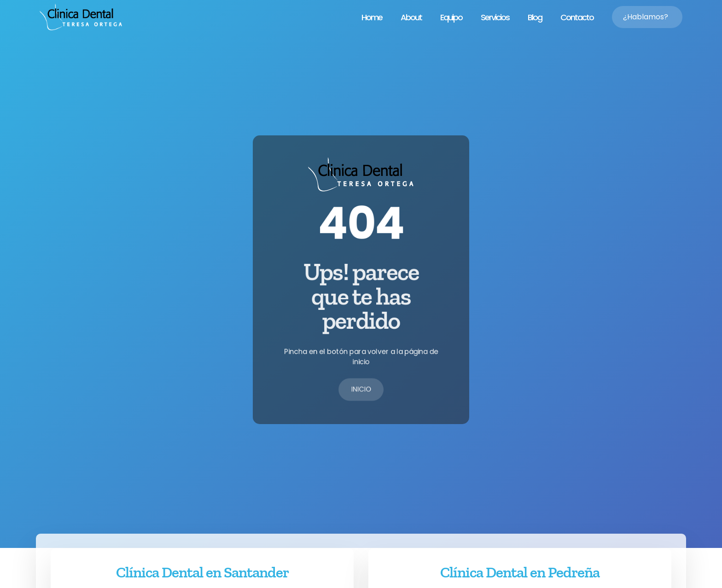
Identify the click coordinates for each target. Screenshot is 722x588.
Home (372, 17)
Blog (535, 17)
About (411, 17)
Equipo (451, 17)
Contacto (577, 17)
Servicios (495, 17)
